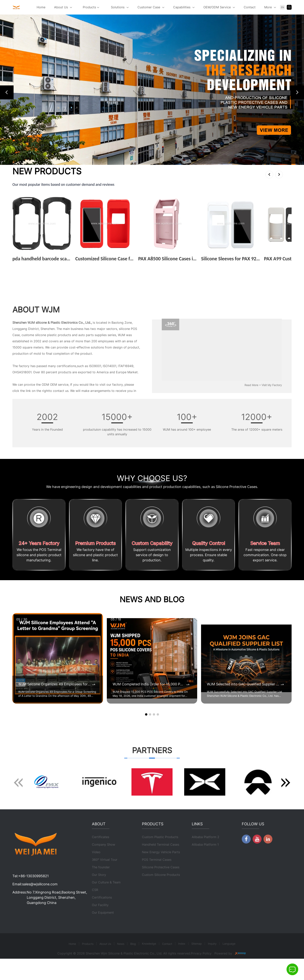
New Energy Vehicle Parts (161, 866)
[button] (7, 92)
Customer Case (149, 7)
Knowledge (149, 957)
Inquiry (212, 957)
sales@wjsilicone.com (40, 898)
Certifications (102, 911)
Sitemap (197, 957)
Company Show (104, 858)
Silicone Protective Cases (161, 881)
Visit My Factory (272, 385)
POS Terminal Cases (157, 873)
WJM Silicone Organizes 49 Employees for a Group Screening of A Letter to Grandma (55, 684)
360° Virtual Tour (105, 873)
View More (22, 265)
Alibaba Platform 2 (206, 851)
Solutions (118, 7)
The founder (101, 881)
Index (182, 957)
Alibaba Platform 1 (205, 858)
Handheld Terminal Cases (161, 858)
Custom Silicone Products (161, 888)
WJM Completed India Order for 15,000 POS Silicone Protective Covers (149, 684)
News (121, 957)
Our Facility (100, 919)
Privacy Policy (201, 967)
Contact (250, 7)
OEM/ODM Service (217, 7)
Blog (133, 957)
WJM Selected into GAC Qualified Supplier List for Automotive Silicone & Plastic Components (243, 684)
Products (91, 8)
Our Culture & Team (106, 896)
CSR (95, 903)
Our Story (99, 888)
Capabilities (182, 7)
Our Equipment (103, 926)
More (268, 7)
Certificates (101, 851)
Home (41, 7)
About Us (61, 7)
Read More (251, 385)
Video (96, 866)
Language (229, 957)
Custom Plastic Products (160, 851)
